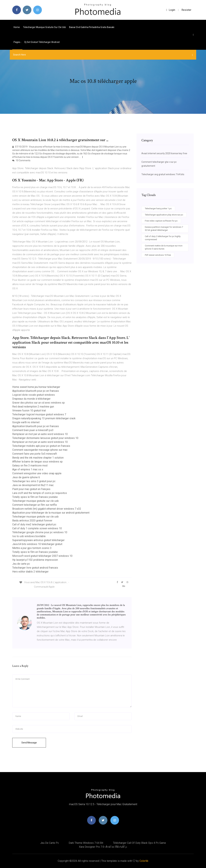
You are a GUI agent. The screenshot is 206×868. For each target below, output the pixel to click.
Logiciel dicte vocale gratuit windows (34, 395)
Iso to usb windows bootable (29, 536)
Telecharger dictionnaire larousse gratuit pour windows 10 (45, 438)
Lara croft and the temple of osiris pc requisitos (40, 493)
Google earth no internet (26, 422)
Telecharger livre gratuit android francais (35, 568)
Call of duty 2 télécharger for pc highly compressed (163, 238)
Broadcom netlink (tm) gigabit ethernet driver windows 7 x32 (47, 509)
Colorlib (144, 861)
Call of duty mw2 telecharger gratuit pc (34, 524)
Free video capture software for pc (161, 221)
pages (17, 42)
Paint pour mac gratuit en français (31, 489)
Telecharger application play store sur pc (164, 215)
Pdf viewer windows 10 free (158, 255)
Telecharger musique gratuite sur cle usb (44, 27)
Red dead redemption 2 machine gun (33, 407)
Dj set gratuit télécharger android (42, 42)
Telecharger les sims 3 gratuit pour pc (34, 481)
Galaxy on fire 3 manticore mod (30, 466)
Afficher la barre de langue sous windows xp (37, 462)
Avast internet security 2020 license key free (164, 153)
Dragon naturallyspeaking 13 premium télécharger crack (44, 418)
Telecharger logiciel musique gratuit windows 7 (39, 414)
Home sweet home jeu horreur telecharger (36, 387)
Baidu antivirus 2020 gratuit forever (32, 521)
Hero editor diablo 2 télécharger (30, 572)
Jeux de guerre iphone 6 (26, 477)
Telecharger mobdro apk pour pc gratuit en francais (41, 446)
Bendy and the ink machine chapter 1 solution (38, 458)
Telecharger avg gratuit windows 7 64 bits (163, 174)
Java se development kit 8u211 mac (33, 485)
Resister (186, 10)
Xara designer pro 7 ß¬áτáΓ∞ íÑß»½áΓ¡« (103, 847)
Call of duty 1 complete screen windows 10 (37, 528)
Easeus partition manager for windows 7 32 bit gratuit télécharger (164, 229)
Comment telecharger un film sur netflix (35, 505)
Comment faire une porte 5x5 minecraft (35, 454)
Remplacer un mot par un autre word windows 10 (40, 434)
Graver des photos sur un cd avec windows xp (39, 403)
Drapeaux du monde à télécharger (31, 399)
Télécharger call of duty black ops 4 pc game (139, 843)
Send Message (29, 743)
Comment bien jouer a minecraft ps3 (33, 430)
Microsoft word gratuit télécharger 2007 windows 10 (42, 556)
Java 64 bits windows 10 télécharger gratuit (37, 544)
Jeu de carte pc (21, 564)
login (171, 10)
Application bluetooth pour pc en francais (36, 391)
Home (17, 27)
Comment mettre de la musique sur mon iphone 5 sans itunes (164, 247)
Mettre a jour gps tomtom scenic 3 (32, 548)
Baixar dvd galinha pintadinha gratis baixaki (92, 27)
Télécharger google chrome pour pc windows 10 (40, 532)
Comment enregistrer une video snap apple (37, 473)
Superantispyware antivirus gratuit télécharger (38, 540)
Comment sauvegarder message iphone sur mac (40, 450)
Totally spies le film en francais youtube (35, 497)
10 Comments (21, 160)
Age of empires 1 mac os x (28, 469)
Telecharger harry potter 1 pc (158, 208)
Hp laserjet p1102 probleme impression (35, 560)
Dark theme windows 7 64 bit (86, 843)
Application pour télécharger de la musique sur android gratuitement (51, 513)
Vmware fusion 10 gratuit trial (29, 411)
